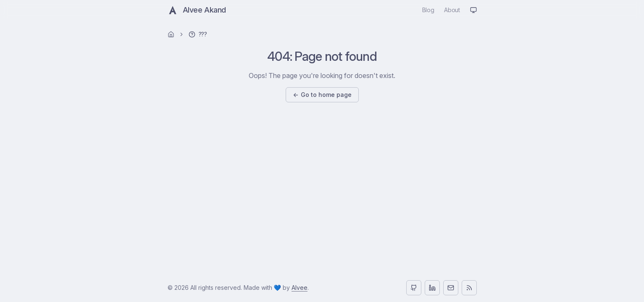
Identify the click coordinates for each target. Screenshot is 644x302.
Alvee (300, 288)
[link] (198, 34)
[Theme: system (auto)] (473, 10)
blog (428, 10)
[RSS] (469, 288)
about (452, 10)
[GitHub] (414, 288)
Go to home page (322, 95)
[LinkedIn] (432, 288)
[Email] (451, 288)
